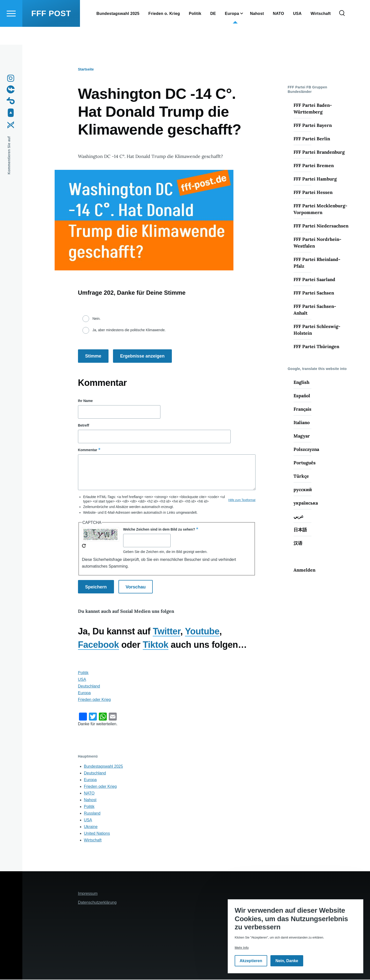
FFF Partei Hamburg (315, 179)
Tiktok (156, 645)
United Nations (97, 834)
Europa (84, 693)
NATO (89, 793)
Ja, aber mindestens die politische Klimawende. (129, 330)
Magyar (302, 436)
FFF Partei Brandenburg (319, 152)
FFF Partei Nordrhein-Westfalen (317, 243)
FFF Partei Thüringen (316, 347)
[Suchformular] (342, 31)
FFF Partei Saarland (314, 280)
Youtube (202, 632)
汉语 (298, 543)
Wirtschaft (93, 840)
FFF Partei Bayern (313, 126)
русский (303, 490)
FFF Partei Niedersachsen (321, 226)
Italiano (302, 423)
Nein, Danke (287, 961)
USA (82, 680)
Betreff (84, 426)
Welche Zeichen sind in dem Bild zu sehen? (159, 530)
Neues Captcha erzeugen (84, 546)
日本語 (300, 530)
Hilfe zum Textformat (242, 500)
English (301, 382)
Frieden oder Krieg (94, 700)
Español (302, 396)
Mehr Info (242, 948)
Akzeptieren (251, 961)
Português (305, 463)
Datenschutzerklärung (97, 903)
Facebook (98, 645)
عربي (299, 517)
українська (306, 503)
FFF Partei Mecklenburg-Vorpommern (320, 209)
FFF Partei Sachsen (314, 293)
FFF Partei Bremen (314, 166)
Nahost (90, 800)
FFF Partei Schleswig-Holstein (317, 330)
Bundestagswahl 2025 (103, 767)
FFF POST (51, 31)
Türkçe (301, 476)
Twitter (166, 632)
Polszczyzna (306, 450)
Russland (92, 814)
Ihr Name (85, 401)
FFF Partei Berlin (312, 139)
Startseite (86, 70)
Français (302, 409)
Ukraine (91, 827)
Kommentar (88, 450)
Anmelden (304, 570)
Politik (83, 673)
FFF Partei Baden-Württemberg (313, 109)
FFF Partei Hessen (313, 193)
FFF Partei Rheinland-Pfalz (317, 263)
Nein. (96, 319)
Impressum (88, 894)
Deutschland (89, 686)
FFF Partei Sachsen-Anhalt (315, 310)
